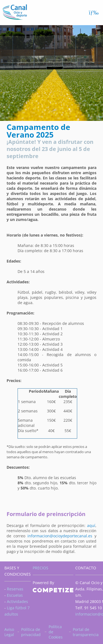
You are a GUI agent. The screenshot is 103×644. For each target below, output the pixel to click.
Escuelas (15, 595)
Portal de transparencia (86, 632)
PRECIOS (41, 568)
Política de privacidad (31, 632)
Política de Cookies (56, 632)
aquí (91, 525)
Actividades (17, 601)
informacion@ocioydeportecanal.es (60, 536)
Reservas (15, 589)
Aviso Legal (9, 632)
